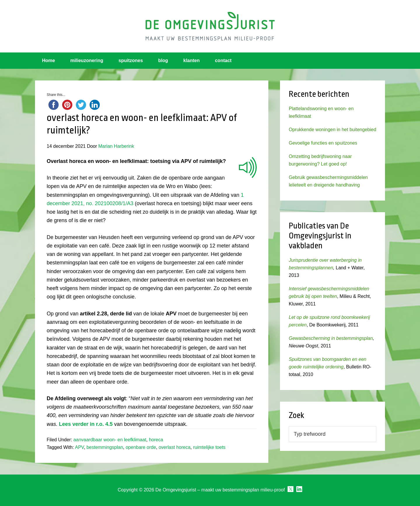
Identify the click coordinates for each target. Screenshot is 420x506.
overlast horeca (175, 447)
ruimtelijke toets (209, 447)
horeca (156, 440)
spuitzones (131, 60)
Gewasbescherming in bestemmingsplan (331, 338)
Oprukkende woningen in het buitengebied (332, 130)
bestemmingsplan (105, 447)
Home (48, 60)
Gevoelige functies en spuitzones (323, 143)
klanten (192, 60)
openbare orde (141, 447)
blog (163, 60)
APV (79, 447)
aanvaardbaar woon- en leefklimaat (110, 440)
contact (223, 60)
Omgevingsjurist (210, 26)
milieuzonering (87, 60)
